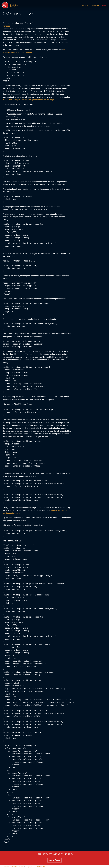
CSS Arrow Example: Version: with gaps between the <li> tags (29, 99)
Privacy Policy (40, 864)
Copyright (29, 864)
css (9, 26)
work (5, 26)
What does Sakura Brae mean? (13, 864)
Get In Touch (54, 858)
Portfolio (95, 6)
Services (85, 6)
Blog (103, 6)
